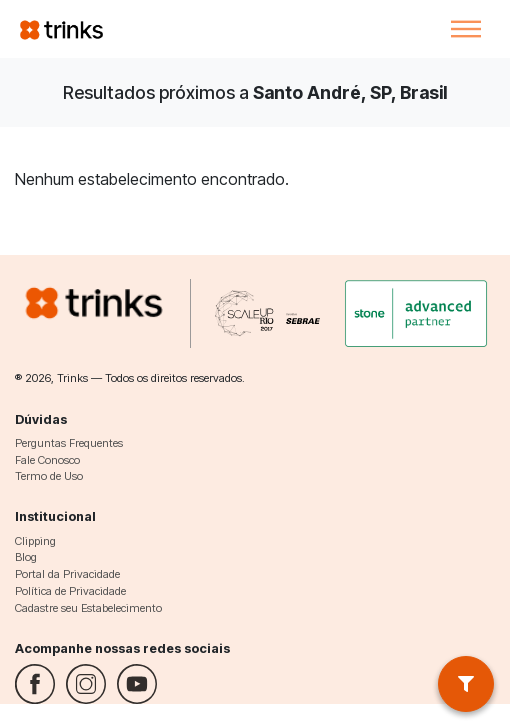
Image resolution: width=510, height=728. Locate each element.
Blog (26, 557)
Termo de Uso (49, 476)
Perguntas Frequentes (69, 443)
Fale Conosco (47, 460)
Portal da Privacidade (67, 574)
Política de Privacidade (70, 591)
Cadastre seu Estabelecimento (88, 608)
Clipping (35, 541)
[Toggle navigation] (466, 29)
